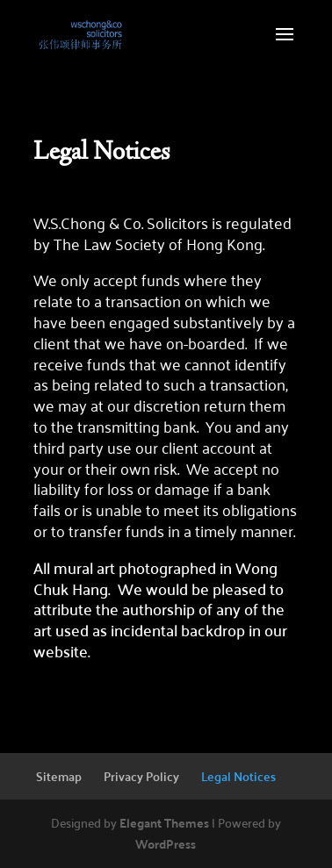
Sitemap (59, 776)
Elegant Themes (164, 822)
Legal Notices (238, 776)
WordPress (166, 843)
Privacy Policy (141, 776)
